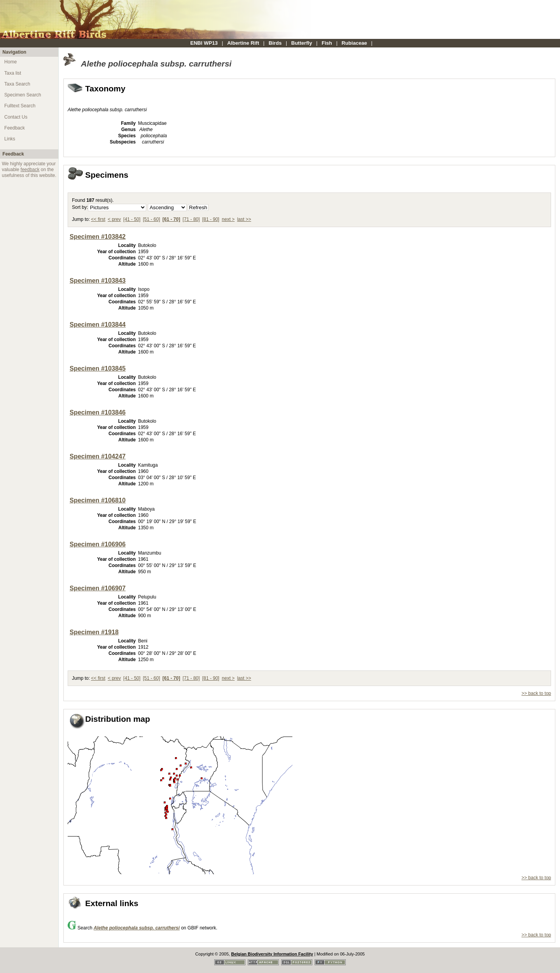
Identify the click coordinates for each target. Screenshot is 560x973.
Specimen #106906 (98, 544)
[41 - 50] (132, 219)
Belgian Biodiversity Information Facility (272, 954)
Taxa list (13, 73)
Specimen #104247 (98, 456)
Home (10, 62)
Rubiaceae (354, 43)
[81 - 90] (211, 219)
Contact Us (16, 117)
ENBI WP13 (204, 43)
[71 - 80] (191, 219)
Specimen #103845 (98, 368)
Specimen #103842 (98, 236)
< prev (114, 219)
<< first (98, 219)
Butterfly (302, 43)
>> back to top (536, 693)
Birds (275, 43)
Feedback (15, 128)
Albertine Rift (243, 43)
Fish (327, 43)
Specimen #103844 (98, 324)
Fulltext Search (20, 106)
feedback (30, 170)
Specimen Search (23, 95)
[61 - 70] (171, 219)
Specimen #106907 (98, 588)
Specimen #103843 (98, 280)
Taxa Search (17, 84)
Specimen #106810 (98, 500)
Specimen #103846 (98, 412)
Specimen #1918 (94, 632)
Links (10, 139)
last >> (244, 219)
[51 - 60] (151, 219)
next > (228, 219)
